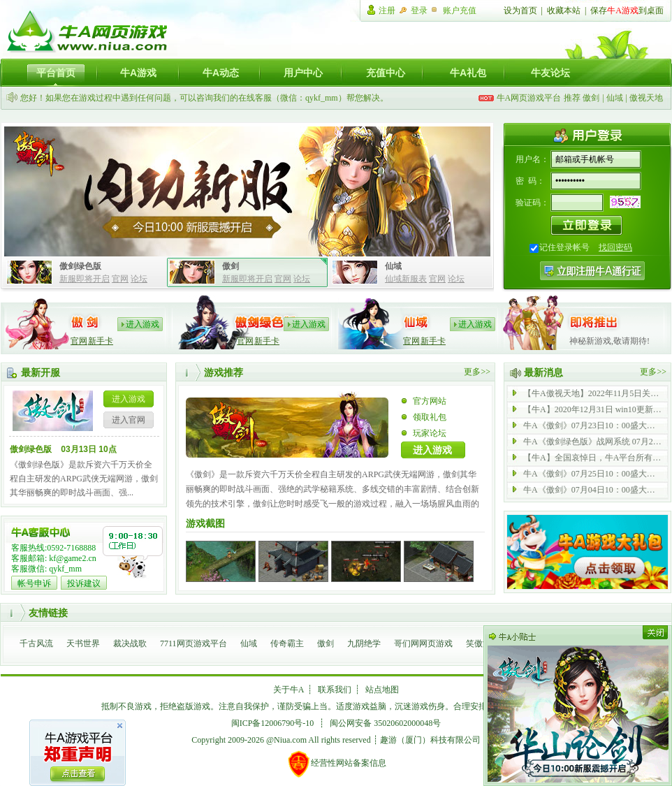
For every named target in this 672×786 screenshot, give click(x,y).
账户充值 (460, 10)
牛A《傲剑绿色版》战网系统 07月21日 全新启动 (593, 442)
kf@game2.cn (72, 558)
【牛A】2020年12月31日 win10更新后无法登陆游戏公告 (593, 409)
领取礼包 (430, 417)
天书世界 (83, 643)
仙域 (615, 98)
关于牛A (289, 690)
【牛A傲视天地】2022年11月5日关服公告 (593, 393)
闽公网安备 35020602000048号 (385, 723)
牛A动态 (221, 73)
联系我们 (335, 690)
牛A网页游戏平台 (529, 98)
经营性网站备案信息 (336, 764)
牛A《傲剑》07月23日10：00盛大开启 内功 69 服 (593, 425)
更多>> (477, 372)
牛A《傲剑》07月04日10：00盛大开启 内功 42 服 (593, 490)
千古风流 (36, 643)
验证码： (532, 203)
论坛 (139, 279)
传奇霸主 (287, 643)
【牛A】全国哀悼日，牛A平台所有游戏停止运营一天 (593, 458)
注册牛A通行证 (592, 271)
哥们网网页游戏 (423, 643)
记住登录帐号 (564, 247)
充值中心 (386, 73)
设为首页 (520, 10)
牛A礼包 (468, 73)
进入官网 (129, 420)
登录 (419, 10)
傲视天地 (646, 98)
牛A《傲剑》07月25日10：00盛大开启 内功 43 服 (593, 474)
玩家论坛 (430, 433)
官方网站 (430, 401)
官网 (120, 279)
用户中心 (303, 73)
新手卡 (101, 341)
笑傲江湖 (483, 643)
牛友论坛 (550, 73)
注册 (387, 10)
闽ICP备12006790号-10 (273, 723)
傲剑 (591, 98)
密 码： (530, 181)
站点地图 (382, 690)
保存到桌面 (627, 10)
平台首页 (56, 73)
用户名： (532, 159)
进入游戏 (143, 324)
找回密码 (615, 247)
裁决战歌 (130, 643)
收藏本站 (564, 10)
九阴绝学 (364, 643)
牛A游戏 (138, 73)
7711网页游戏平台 (193, 643)
